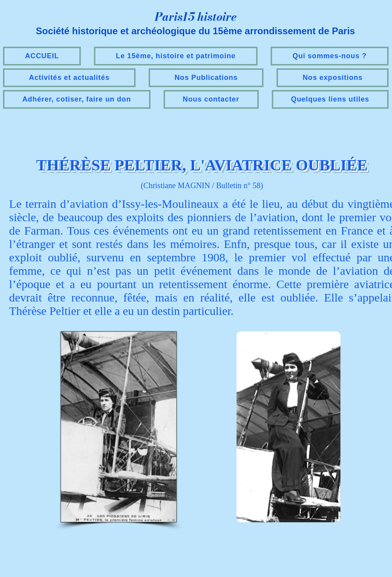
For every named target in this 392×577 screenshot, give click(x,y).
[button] (69, 78)
